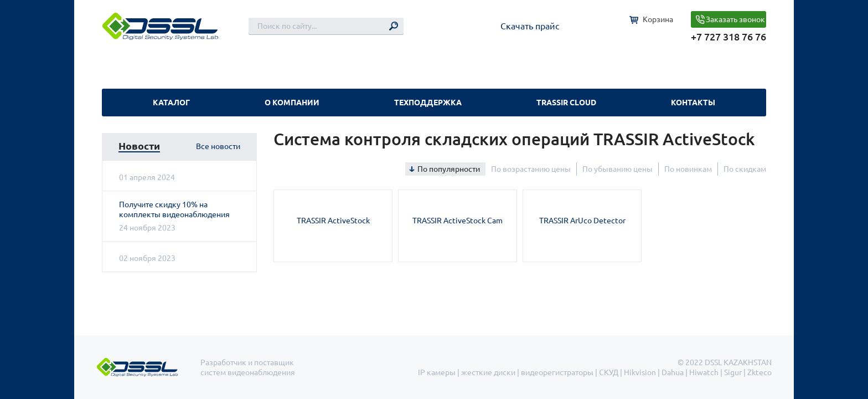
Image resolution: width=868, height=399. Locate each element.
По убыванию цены (618, 169)
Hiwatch (704, 372)
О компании (292, 103)
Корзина (658, 19)
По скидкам (745, 169)
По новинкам (688, 169)
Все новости (218, 146)
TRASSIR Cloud (566, 103)
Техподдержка (428, 103)
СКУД (609, 372)
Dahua (673, 372)
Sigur (733, 372)
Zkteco (759, 372)
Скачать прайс (530, 26)
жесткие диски (488, 372)
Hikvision (640, 372)
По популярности (449, 169)
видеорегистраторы (557, 372)
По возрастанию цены (531, 169)
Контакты (693, 103)
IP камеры (437, 372)
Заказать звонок (735, 19)
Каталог (171, 103)
